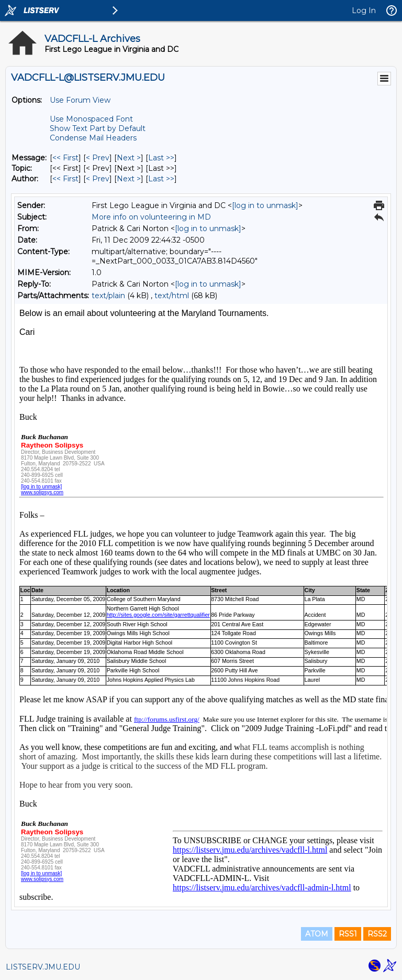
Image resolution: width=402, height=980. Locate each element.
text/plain (108, 296)
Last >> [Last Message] (161, 158)
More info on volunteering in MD (151, 217)
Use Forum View (80, 100)
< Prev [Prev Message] (98, 158)
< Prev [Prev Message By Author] (98, 179)
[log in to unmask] (265, 205)
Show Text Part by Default (98, 128)
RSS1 (348, 934)
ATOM (317, 934)
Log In (364, 10)
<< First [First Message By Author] (65, 179)
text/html (172, 296)
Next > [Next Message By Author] (129, 179)
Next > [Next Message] (129, 158)
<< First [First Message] (65, 158)
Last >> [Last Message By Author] (161, 179)
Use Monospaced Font (91, 119)
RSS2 (377, 934)
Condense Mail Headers (93, 138)
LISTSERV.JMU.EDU (43, 967)
